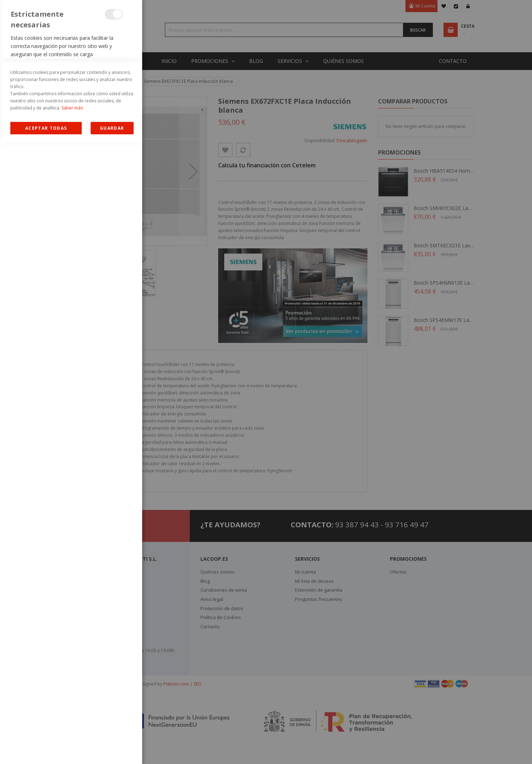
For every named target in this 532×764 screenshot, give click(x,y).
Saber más (72, 729)
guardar (112, 749)
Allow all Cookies (46, 749)
